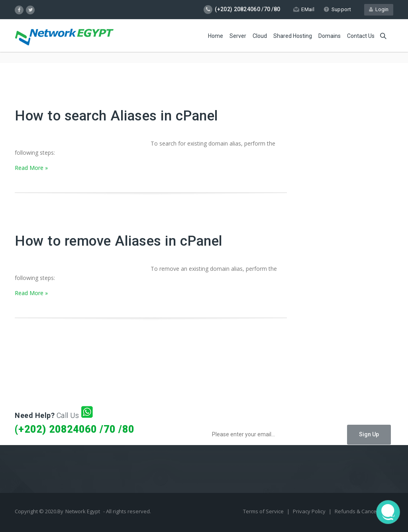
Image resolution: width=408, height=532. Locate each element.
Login (379, 9)
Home (216, 36)
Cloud (260, 36)
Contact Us (361, 36)
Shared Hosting (293, 36)
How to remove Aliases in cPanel (119, 241)
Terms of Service (264, 511)
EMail (304, 9)
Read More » (31, 168)
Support (337, 9)
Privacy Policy (310, 511)
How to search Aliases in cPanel (117, 116)
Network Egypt (83, 511)
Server (238, 36)
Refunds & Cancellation (363, 511)
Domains (330, 36)
